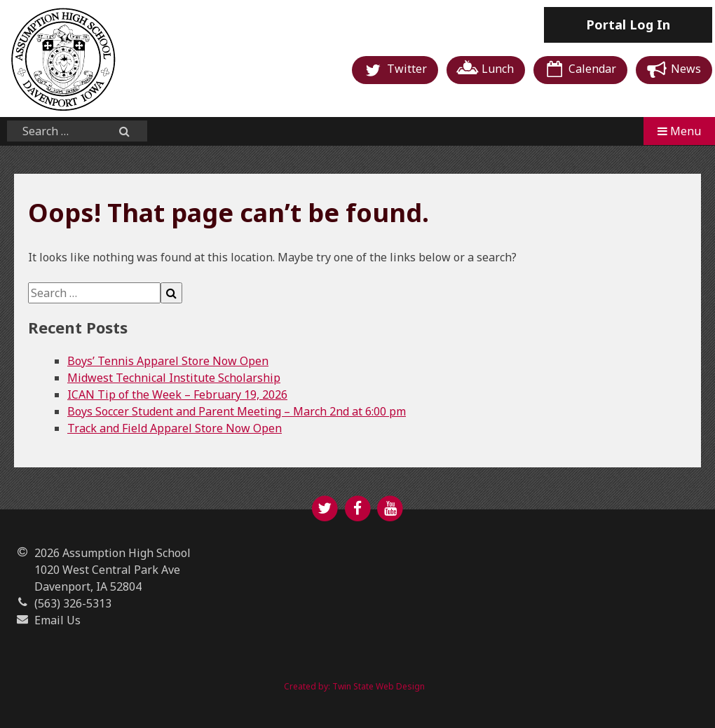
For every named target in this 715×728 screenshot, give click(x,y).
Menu (679, 131)
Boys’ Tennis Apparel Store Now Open (168, 361)
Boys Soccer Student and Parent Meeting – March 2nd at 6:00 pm (237, 411)
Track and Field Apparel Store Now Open (175, 428)
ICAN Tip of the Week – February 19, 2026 (177, 394)
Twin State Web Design (379, 686)
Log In (628, 25)
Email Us (57, 620)
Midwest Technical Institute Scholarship (174, 378)
